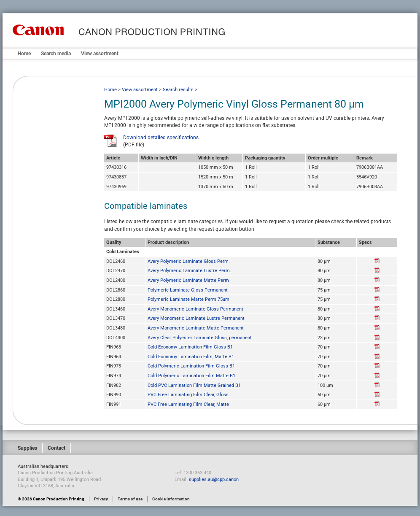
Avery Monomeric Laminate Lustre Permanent (196, 318)
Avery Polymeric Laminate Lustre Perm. (189, 271)
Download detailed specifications (161, 138)
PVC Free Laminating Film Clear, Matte (188, 404)
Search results (178, 90)
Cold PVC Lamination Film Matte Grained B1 (194, 385)
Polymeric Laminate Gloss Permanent (188, 290)
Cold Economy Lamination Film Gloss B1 (190, 347)
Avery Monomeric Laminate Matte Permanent (196, 328)
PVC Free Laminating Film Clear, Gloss (188, 395)
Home (24, 54)
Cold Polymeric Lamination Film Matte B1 (191, 376)
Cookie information (171, 499)
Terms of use (130, 499)
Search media (56, 54)
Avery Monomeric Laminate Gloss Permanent (195, 309)
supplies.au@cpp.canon (214, 480)
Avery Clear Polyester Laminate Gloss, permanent (200, 338)
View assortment (100, 54)
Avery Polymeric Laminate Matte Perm (188, 280)
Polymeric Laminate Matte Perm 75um (188, 299)
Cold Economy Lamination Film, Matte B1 (191, 357)
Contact (57, 448)
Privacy (101, 499)
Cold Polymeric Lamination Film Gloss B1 (191, 366)
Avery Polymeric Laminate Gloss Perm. (189, 261)
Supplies (27, 448)
